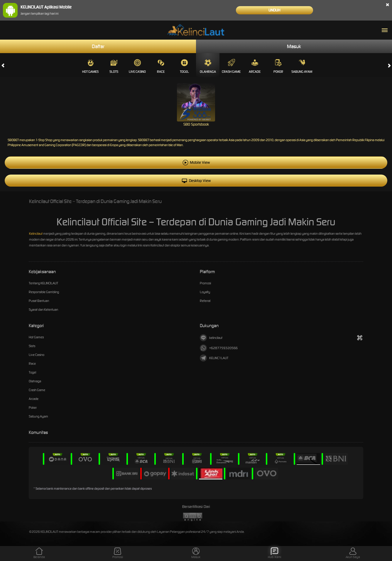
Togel (184, 66)
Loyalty (205, 292)
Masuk (294, 46)
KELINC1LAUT (214, 358)
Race (161, 66)
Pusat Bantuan (39, 301)
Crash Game (231, 66)
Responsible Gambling (44, 292)
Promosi (205, 283)
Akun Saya (353, 553)
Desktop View (196, 181)
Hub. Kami (274, 553)
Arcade (255, 66)
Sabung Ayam (302, 66)
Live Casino (137, 66)
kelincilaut (211, 338)
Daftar (98, 46)
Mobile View (200, 162)
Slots (114, 66)
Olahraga (208, 66)
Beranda (39, 553)
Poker (278, 66)
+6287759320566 (219, 348)
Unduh (274, 10)
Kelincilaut (36, 234)
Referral (205, 301)
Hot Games (90, 66)
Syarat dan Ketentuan (43, 310)
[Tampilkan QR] (360, 338)
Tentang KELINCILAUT (43, 283)
